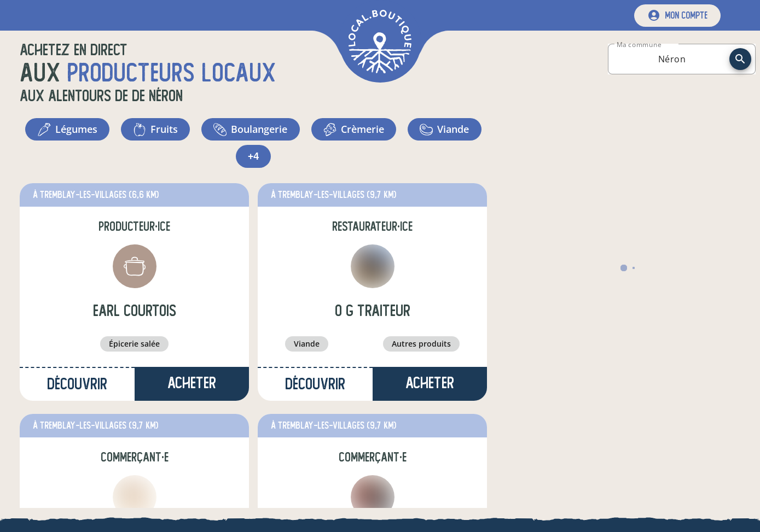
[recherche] (740, 59)
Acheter (192, 386)
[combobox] (672, 59)
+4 (254, 159)
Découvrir (77, 387)
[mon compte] (677, 16)
